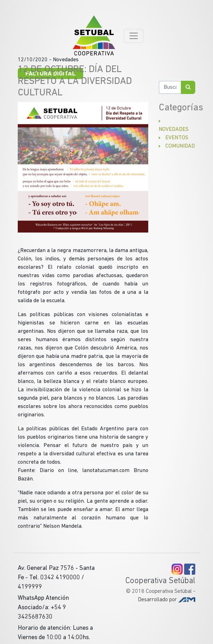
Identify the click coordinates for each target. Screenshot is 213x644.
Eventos (177, 138)
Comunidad (180, 146)
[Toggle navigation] (134, 36)
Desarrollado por (167, 600)
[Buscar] (170, 87)
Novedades (174, 129)
